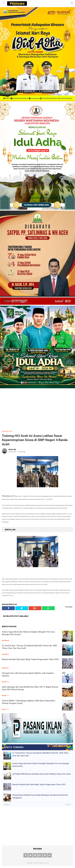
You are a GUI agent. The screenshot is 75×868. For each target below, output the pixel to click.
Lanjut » (68, 805)
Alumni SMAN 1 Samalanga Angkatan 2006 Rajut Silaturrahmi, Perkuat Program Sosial (29, 702)
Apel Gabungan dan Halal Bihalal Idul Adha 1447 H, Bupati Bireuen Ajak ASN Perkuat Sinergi (30, 688)
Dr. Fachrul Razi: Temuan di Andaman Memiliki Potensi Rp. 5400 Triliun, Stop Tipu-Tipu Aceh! (29, 647)
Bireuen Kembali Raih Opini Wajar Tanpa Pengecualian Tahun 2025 (30, 659)
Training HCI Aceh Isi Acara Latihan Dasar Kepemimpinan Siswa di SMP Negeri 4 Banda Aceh (35, 440)
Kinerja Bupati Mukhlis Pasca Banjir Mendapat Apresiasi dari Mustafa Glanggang (40, 796)
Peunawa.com (7, 431)
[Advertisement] (37, 409)
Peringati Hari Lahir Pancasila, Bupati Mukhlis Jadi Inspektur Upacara (28, 674)
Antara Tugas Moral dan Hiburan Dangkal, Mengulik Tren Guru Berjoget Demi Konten (28, 633)
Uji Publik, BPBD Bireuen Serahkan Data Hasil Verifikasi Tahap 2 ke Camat (42, 774)
